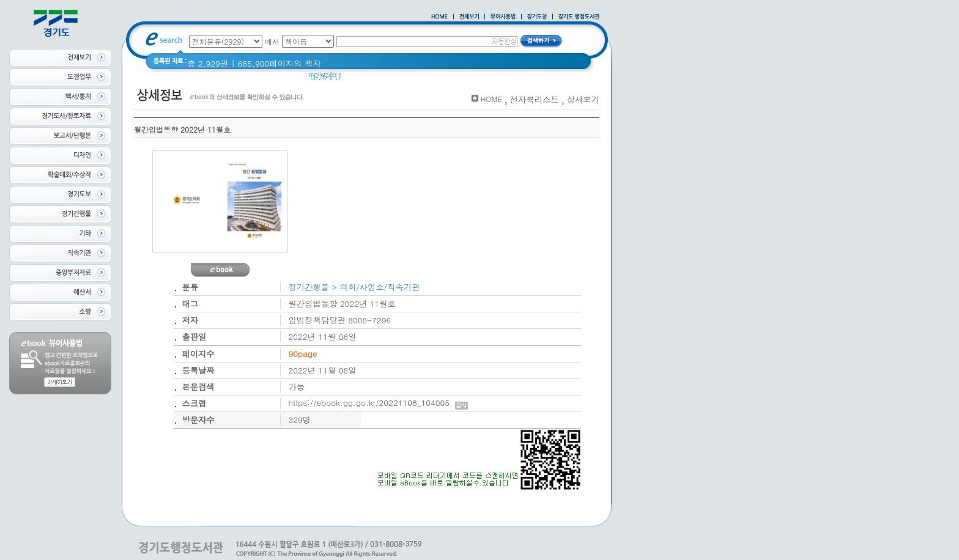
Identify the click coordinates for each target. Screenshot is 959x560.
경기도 (387, 79)
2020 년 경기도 (437, 79)
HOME (491, 99)
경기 (357, 79)
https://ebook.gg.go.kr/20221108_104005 (378, 403)
